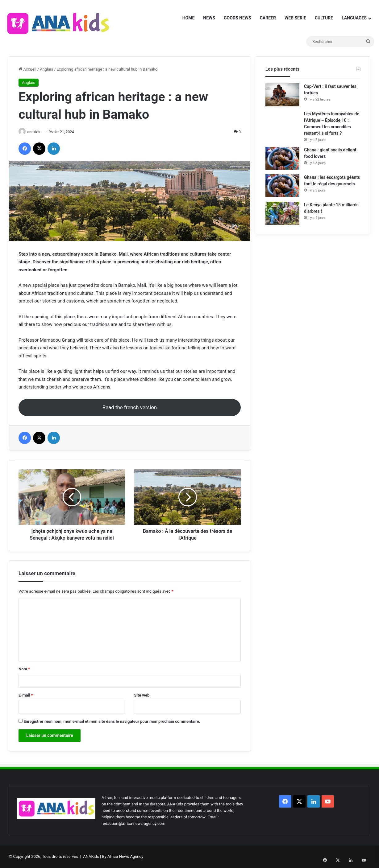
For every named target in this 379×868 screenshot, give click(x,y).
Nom (24, 669)
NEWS (209, 18)
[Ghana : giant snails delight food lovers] (282, 158)
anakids (36, 132)
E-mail (26, 695)
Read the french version (130, 408)
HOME (189, 18)
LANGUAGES (354, 18)
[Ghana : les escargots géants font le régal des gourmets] (282, 186)
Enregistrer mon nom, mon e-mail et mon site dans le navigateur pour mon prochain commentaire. (112, 722)
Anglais (46, 69)
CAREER (268, 18)
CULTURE (324, 18)
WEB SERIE (295, 18)
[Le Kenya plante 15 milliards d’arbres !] (282, 213)
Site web (142, 695)
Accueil (27, 69)
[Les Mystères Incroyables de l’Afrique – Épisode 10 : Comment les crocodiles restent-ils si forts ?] (282, 120)
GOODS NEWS (237, 18)
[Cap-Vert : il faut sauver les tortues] (282, 95)
